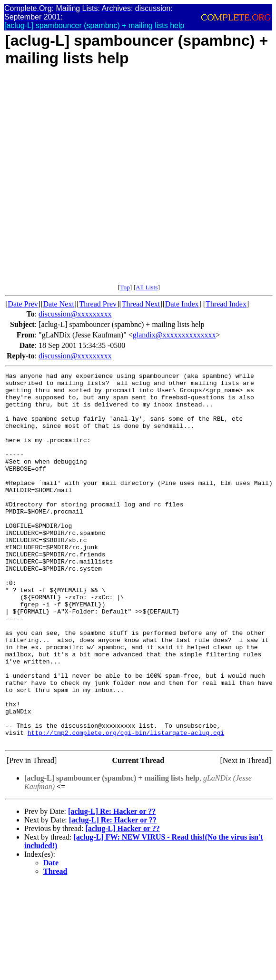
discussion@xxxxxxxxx (75, 314)
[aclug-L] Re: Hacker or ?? (112, 886)
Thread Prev (98, 304)
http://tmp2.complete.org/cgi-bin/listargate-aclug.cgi (126, 805)
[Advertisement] (103, 180)
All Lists (147, 287)
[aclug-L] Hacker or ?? (122, 903)
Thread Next (141, 304)
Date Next (59, 304)
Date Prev (23, 304)
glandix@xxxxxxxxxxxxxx (174, 335)
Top (125, 287)
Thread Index (226, 304)
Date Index (182, 304)
